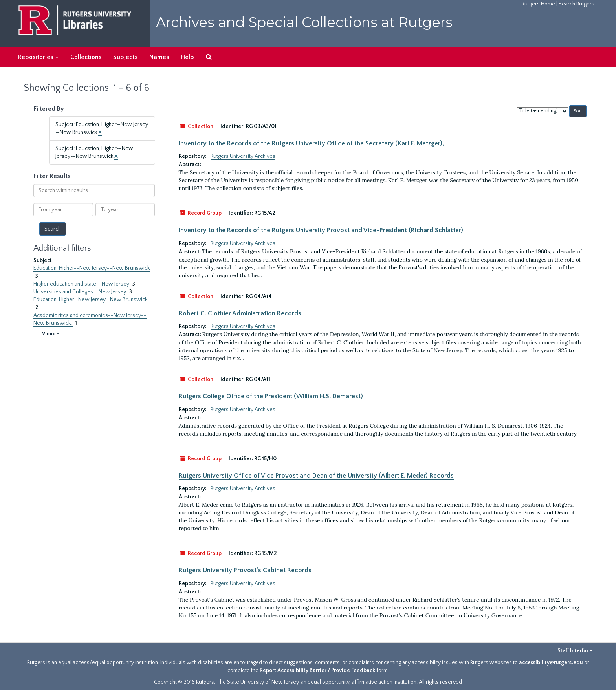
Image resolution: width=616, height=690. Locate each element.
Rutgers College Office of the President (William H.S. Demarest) (271, 396)
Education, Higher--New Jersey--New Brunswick (92, 268)
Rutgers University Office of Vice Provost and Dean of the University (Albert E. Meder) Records (316, 476)
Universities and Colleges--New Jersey (80, 292)
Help (187, 57)
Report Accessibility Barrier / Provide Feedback (317, 670)
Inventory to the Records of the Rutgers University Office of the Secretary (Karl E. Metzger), (311, 143)
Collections (86, 57)
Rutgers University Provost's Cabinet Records (245, 570)
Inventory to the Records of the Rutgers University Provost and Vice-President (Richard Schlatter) (321, 230)
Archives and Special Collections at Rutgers (304, 22)
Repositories (38, 57)
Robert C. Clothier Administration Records (240, 313)
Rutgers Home (538, 4)
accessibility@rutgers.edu (551, 663)
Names (159, 57)
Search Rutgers (577, 4)
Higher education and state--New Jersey (82, 284)
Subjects (125, 57)
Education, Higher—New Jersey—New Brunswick (90, 300)
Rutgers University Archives (243, 156)
